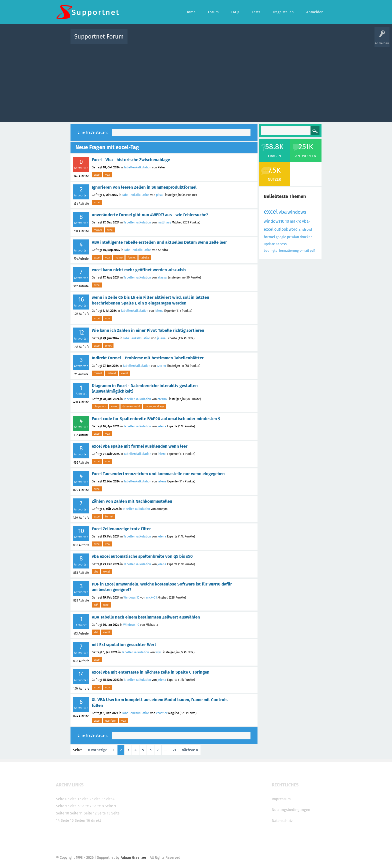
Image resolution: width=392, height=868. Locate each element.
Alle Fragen (164, 40)
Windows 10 (131, 598)
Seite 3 (98, 799)
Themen (223, 40)
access (281, 244)
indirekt (111, 373)
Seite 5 (62, 806)
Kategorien (240, 40)
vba (107, 175)
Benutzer (258, 40)
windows (297, 212)
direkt (96, 820)
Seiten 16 (82, 820)
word (293, 229)
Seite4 (109, 799)
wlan (295, 237)
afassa (162, 277)
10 (287, 221)
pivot (108, 346)
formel (98, 230)
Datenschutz (282, 821)
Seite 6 (74, 806)
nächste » (190, 750)
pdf (96, 605)
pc (289, 237)
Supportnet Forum (99, 37)
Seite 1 (74, 799)
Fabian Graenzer (133, 858)
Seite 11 (76, 813)
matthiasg (164, 222)
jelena (159, 311)
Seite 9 (110, 806)
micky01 (151, 598)
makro (119, 257)
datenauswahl (131, 406)
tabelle (145, 257)
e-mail (304, 251)
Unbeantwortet (202, 40)
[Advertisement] (196, 82)
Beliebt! (182, 40)
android (305, 229)
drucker (306, 237)
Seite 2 (86, 799)
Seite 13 (104, 813)
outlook (281, 229)
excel (97, 175)
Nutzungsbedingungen (291, 810)
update (269, 244)
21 (174, 750)
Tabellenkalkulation (137, 167)
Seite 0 (62, 799)
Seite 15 (67, 820)
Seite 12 (90, 813)
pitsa (159, 195)
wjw (158, 652)
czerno (161, 366)
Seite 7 (86, 806)
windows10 (274, 221)
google (281, 237)
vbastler (162, 713)
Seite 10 (62, 813)
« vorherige (97, 750)
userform (111, 721)
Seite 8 (98, 806)
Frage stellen (278, 40)
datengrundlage (154, 406)
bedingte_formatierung (281, 251)
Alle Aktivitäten (141, 40)
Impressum (281, 799)
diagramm (100, 406)
